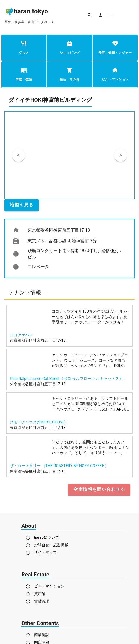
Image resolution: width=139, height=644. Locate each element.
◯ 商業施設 (38, 635)
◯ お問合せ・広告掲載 (47, 545)
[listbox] (69, 248)
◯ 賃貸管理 (38, 601)
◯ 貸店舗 (36, 594)
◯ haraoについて (42, 537)
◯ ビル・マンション (45, 586)
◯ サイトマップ (41, 552)
